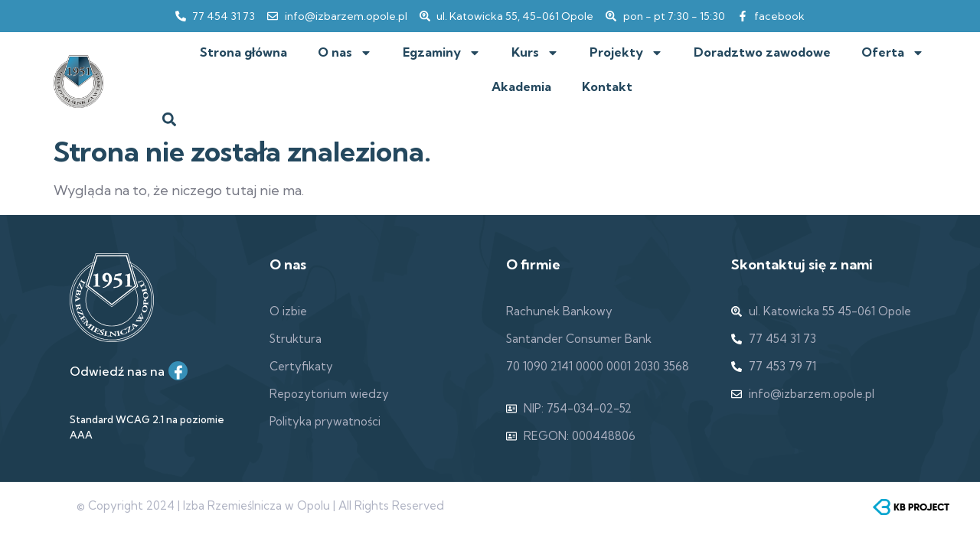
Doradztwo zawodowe (762, 52)
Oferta (893, 53)
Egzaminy (442, 53)
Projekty (626, 53)
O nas (345, 53)
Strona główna (243, 52)
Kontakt (607, 86)
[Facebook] (178, 371)
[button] (170, 119)
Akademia (521, 86)
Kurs (535, 53)
